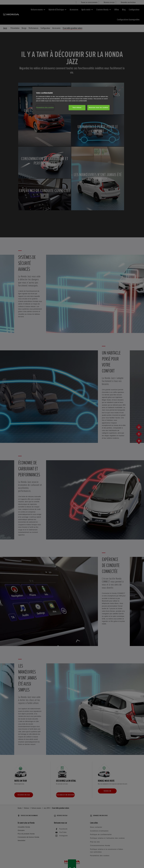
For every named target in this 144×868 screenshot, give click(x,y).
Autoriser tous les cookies (98, 108)
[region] (73, 101)
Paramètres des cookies (45, 107)
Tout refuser (77, 108)
